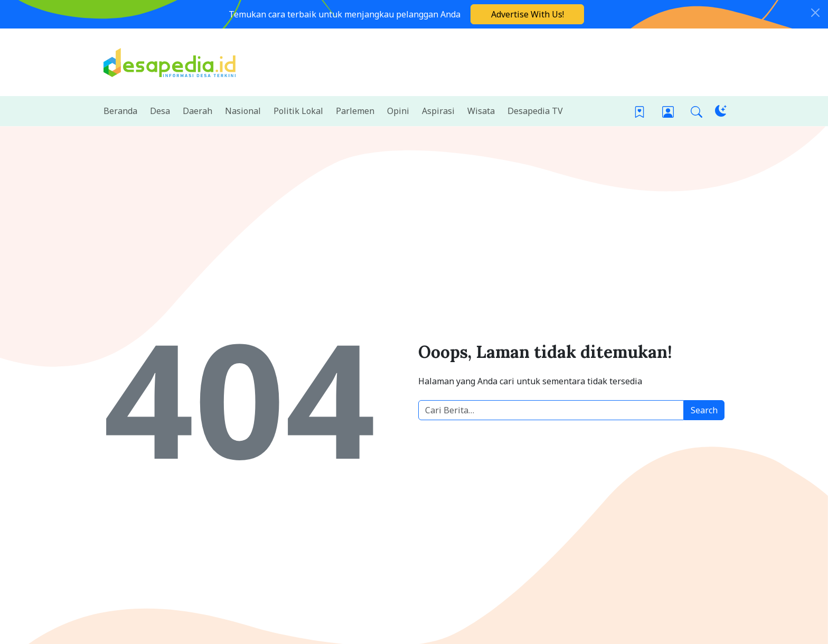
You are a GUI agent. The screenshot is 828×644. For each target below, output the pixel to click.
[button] (697, 111)
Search (704, 410)
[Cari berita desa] (551, 410)
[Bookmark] (639, 111)
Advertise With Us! (528, 14)
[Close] (815, 13)
